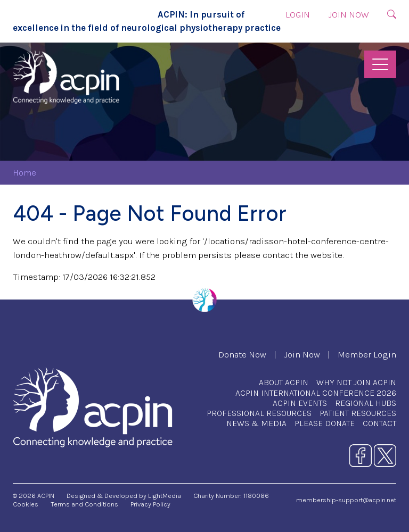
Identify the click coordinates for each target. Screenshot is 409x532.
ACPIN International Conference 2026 (316, 393)
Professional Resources (259, 413)
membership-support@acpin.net (346, 500)
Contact (379, 423)
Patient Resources (358, 413)
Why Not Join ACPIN (356, 382)
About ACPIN (284, 382)
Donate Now (242, 355)
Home (24, 173)
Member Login (367, 355)
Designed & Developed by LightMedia (124, 496)
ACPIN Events (300, 403)
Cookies (26, 504)
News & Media (256, 423)
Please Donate (325, 423)
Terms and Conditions (84, 504)
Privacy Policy (150, 504)
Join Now (349, 15)
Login (298, 15)
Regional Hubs (366, 403)
